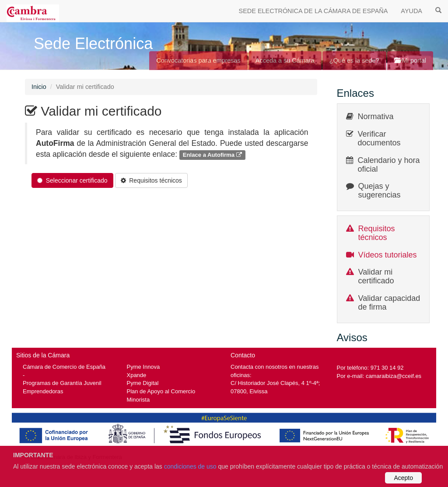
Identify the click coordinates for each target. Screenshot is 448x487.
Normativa (376, 116)
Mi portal (410, 60)
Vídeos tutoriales (388, 255)
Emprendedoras (43, 391)
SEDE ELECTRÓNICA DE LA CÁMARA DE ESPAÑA (313, 11)
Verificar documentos (379, 138)
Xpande (137, 375)
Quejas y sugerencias (380, 191)
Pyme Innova (143, 367)
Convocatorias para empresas (198, 60)
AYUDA (411, 11)
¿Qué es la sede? (354, 60)
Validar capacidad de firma (389, 303)
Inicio (39, 87)
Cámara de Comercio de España (64, 367)
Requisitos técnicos (377, 233)
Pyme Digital (143, 383)
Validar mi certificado (376, 276)
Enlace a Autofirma (212, 155)
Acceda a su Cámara (285, 60)
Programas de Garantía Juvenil (62, 383)
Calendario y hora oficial (389, 165)
